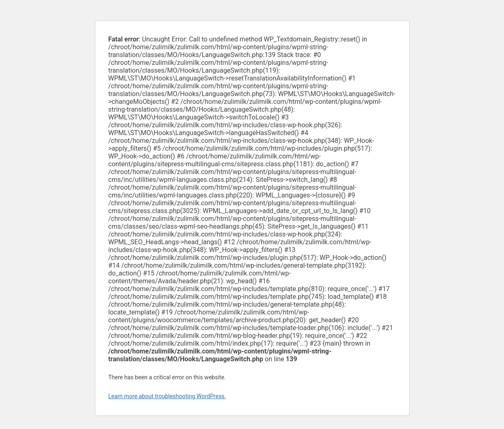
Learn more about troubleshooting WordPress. (167, 396)
